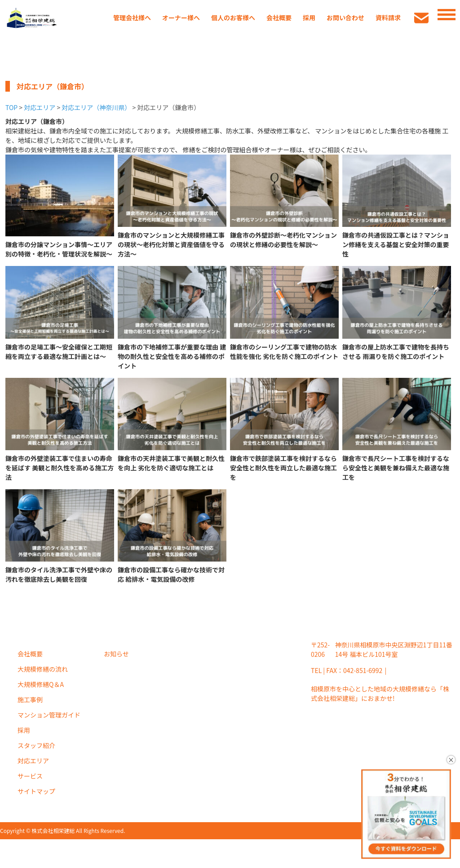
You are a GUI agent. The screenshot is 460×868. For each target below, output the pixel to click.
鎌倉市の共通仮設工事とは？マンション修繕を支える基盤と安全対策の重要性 (396, 244)
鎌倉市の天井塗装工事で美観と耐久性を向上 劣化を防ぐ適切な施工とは (171, 463)
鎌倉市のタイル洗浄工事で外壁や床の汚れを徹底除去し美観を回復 (59, 574)
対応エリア (40, 107)
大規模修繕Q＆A (41, 684)
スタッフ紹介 (36, 745)
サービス (30, 776)
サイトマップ (36, 791)
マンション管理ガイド (49, 715)
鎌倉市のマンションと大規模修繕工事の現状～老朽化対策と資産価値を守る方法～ (171, 244)
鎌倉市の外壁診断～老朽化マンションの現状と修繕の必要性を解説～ (283, 240)
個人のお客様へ (233, 18)
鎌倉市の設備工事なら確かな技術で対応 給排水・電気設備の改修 (171, 574)
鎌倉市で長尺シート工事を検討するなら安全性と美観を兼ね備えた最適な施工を (396, 468)
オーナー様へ (181, 18)
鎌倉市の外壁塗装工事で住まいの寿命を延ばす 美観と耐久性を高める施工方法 (60, 468)
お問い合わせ (345, 18)
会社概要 (279, 18)
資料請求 (388, 18)
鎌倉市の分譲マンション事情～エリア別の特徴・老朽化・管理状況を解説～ (59, 249)
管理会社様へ (132, 18)
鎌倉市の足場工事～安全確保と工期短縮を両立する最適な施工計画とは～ (59, 352)
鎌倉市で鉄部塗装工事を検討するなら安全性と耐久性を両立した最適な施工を (283, 468)
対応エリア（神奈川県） (96, 107)
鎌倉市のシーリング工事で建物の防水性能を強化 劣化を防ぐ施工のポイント (284, 352)
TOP (11, 107)
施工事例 (30, 700)
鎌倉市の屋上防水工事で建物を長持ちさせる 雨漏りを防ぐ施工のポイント (396, 352)
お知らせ (116, 654)
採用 (309, 18)
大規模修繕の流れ (43, 669)
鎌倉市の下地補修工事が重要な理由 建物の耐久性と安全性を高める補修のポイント (172, 356)
